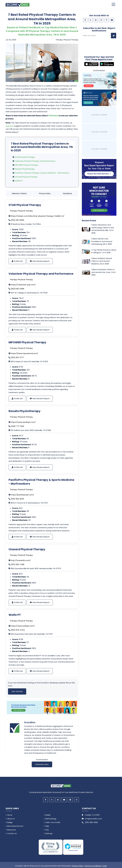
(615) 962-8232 (17, 499)
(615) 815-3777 (17, 357)
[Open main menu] (113, 4)
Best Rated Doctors (15, 826)
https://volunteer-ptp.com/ (23, 285)
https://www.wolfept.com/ (23, 626)
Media (48, 815)
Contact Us (12, 834)
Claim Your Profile (53, 822)
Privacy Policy (45, 193)
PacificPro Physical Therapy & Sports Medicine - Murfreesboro (42, 173)
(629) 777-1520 (17, 426)
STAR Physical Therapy (25, 157)
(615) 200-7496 (18, 564)
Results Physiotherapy (25, 169)
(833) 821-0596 (18, 289)
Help (47, 826)
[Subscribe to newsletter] (114, 36)
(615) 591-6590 (17, 220)
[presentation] (100, 44)
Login (105, 866)
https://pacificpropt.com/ (22, 495)
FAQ (47, 830)
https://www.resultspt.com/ (23, 422)
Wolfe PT (19, 181)
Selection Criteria (19, 193)
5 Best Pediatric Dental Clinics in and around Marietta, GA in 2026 (102, 261)
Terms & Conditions (93, 866)
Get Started (17, 691)
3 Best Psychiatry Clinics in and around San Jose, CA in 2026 (103, 272)
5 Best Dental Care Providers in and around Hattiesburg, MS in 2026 (102, 241)
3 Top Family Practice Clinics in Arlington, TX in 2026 (104, 251)
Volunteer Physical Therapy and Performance (35, 161)
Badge (10, 822)
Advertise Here (42, 764)
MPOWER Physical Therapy (27, 165)
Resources (12, 830)
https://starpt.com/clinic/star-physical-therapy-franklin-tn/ (38, 216)
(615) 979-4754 (18, 630)
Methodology (51, 819)
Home (10, 815)
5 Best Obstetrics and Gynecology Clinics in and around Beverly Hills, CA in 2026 (103, 229)
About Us (11, 819)
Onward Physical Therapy (26, 177)
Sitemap (49, 834)
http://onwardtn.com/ (21, 560)
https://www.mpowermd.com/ (24, 353)
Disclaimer (67, 193)
